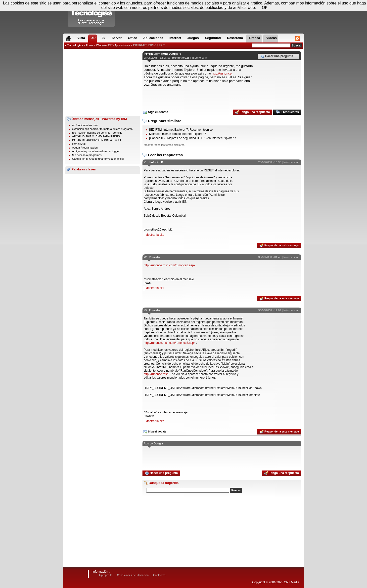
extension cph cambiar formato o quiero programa (102, 129)
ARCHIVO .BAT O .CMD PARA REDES (96, 136)
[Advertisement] (103, 82)
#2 (145, 257)
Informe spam (200, 58)
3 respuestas (287, 112)
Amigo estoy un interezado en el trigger (96, 151)
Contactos (159, 575)
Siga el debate (156, 112)
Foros (90, 45)
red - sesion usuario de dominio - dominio (97, 133)
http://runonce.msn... (157, 374)
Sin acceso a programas (87, 155)
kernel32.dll (79, 144)
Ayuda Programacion (85, 148)
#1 (145, 162)
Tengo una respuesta (252, 112)
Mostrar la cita (155, 235)
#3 (145, 310)
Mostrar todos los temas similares (164, 145)
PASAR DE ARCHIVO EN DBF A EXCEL (97, 140)
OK (265, 8)
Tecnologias (75, 45)
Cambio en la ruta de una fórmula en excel (98, 159)
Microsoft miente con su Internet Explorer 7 (178, 134)
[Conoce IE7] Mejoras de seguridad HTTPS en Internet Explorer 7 (193, 138)
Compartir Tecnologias (92, 15)
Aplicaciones (122, 45)
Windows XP (104, 45)
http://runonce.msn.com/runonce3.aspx (169, 265)
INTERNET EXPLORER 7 (149, 45)
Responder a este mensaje (279, 245)
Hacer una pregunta (277, 56)
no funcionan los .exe (85, 125)
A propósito (106, 575)
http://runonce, (222, 73)
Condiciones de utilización (133, 575)
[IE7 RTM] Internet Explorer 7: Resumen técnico (181, 130)
